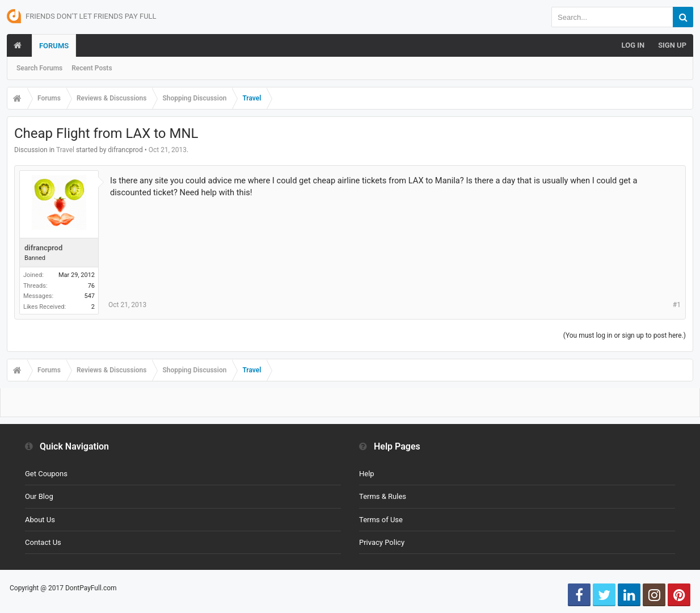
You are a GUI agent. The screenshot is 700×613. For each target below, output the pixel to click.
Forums (54, 46)
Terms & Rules (383, 496)
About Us (40, 520)
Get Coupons (46, 474)
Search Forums (39, 68)
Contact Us (43, 542)
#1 (677, 305)
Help (367, 474)
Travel (65, 150)
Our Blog (39, 496)
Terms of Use (381, 520)
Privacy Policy (382, 542)
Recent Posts (92, 68)
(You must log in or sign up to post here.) (625, 335)
